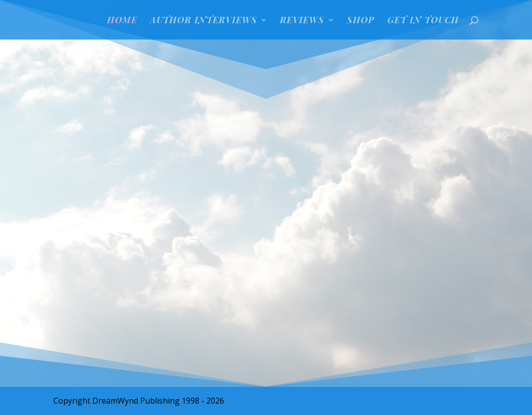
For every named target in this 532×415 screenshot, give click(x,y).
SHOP (361, 21)
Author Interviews (204, 21)
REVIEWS (302, 21)
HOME (122, 21)
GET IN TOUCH (423, 21)
